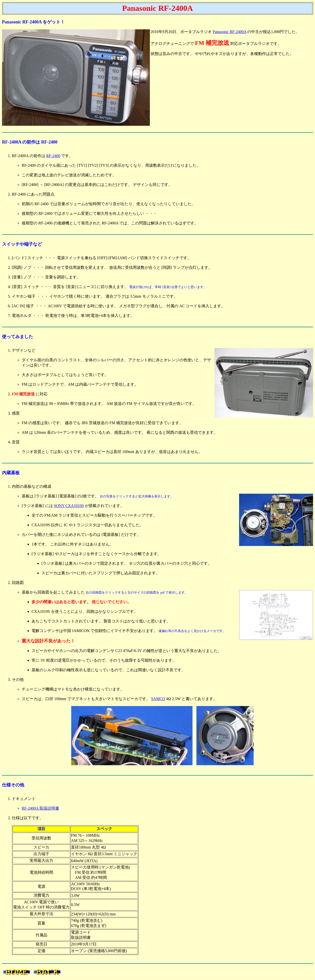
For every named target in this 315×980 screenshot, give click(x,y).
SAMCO (158, 699)
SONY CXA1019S (69, 506)
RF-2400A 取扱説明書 (40, 808)
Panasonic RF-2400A (229, 32)
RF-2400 (53, 156)
